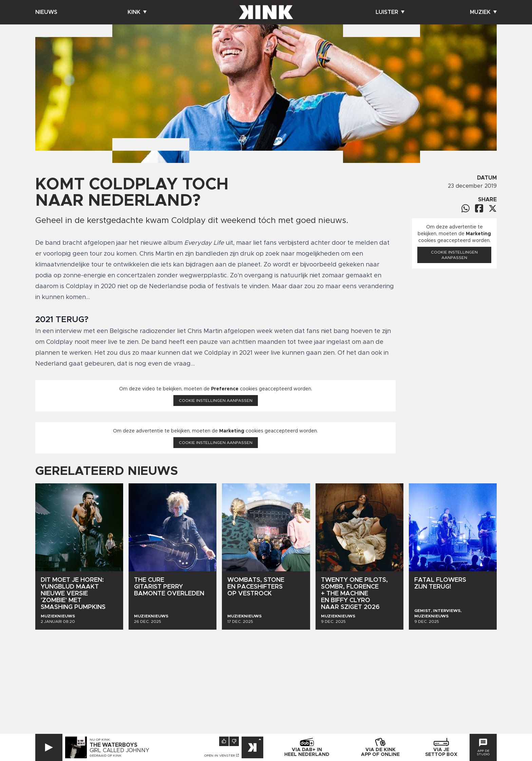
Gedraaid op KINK (106, 756)
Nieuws (46, 12)
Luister (390, 12)
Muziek (483, 12)
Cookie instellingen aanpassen (216, 401)
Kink (137, 12)
